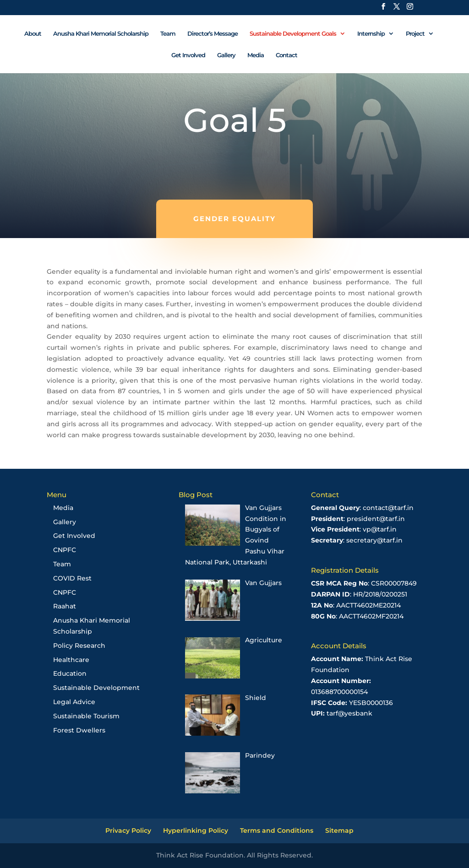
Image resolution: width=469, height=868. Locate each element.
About (33, 34)
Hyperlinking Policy (196, 830)
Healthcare (71, 660)
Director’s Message (213, 34)
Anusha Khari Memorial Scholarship (101, 34)
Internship (371, 34)
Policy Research (79, 646)
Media (256, 55)
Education (70, 673)
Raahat (65, 606)
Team (168, 34)
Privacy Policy (128, 830)
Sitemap (339, 830)
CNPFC (65, 550)
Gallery (226, 55)
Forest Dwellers (79, 730)
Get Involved (188, 55)
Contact (286, 55)
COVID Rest (72, 578)
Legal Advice (74, 702)
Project (415, 34)
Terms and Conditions (277, 830)
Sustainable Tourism (86, 716)
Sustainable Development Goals (293, 34)
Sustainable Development (96, 688)
